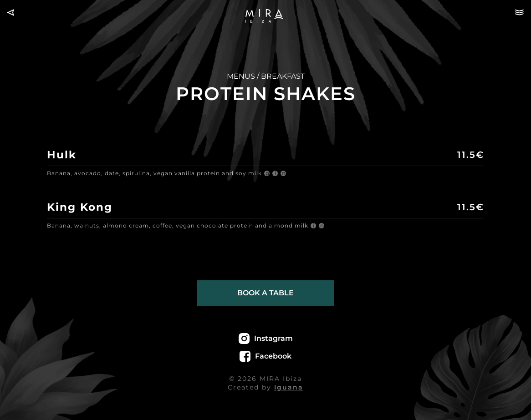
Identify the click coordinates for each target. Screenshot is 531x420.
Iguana (289, 387)
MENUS (241, 76)
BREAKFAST (283, 76)
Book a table (265, 293)
